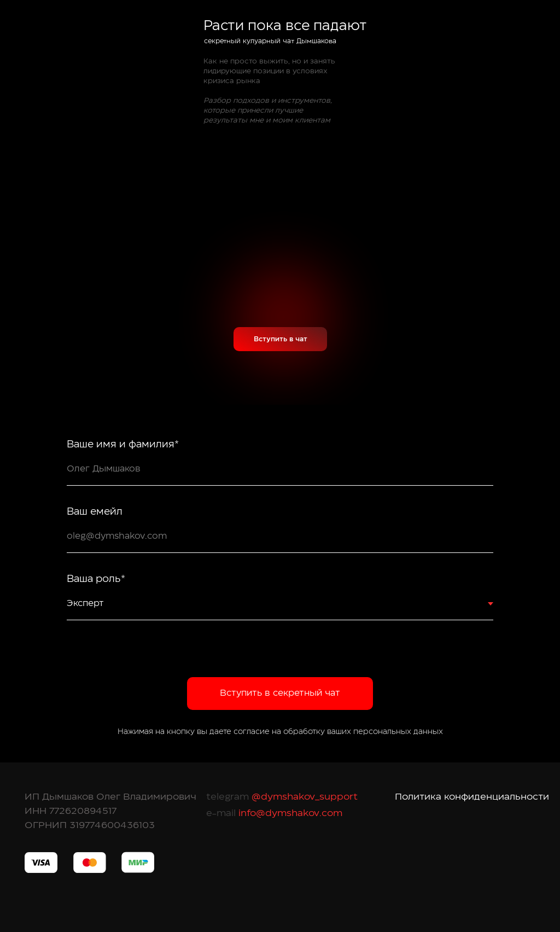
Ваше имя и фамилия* (123, 445)
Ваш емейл (95, 512)
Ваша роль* (96, 579)
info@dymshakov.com (289, 813)
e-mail (221, 813)
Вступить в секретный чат (280, 693)
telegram (227, 797)
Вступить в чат (281, 339)
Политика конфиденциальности (472, 797)
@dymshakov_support (303, 797)
